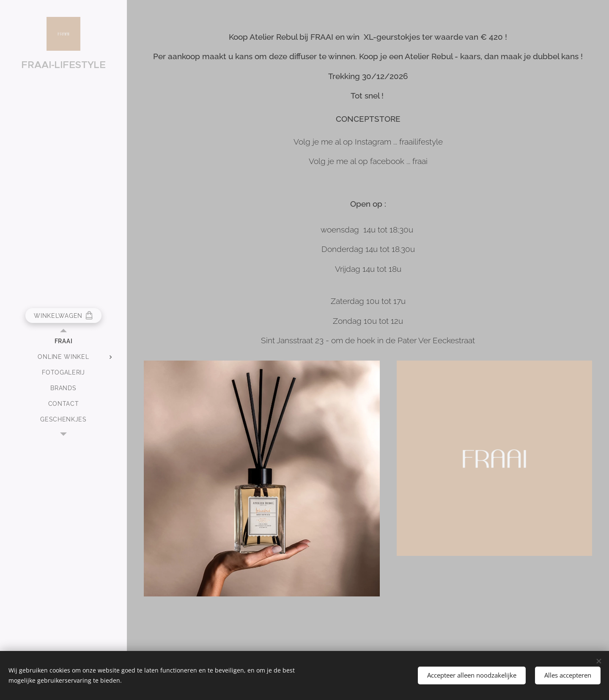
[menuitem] (63, 341)
